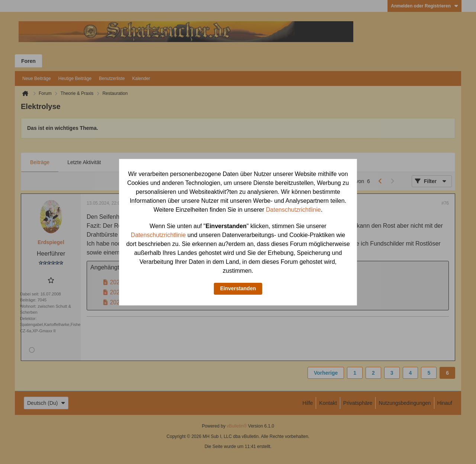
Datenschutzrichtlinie (293, 210)
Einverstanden (238, 288)
